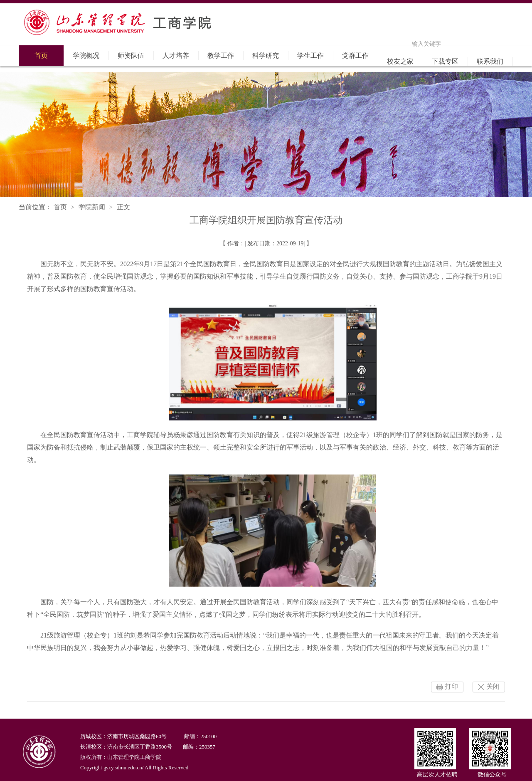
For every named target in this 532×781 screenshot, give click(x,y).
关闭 (493, 686)
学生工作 (310, 56)
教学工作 (221, 56)
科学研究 (266, 56)
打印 (451, 686)
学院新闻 (92, 207)
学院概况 (86, 56)
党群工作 (355, 56)
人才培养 (176, 56)
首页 (41, 56)
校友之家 (400, 61)
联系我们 (490, 61)
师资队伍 (131, 56)
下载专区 (445, 61)
